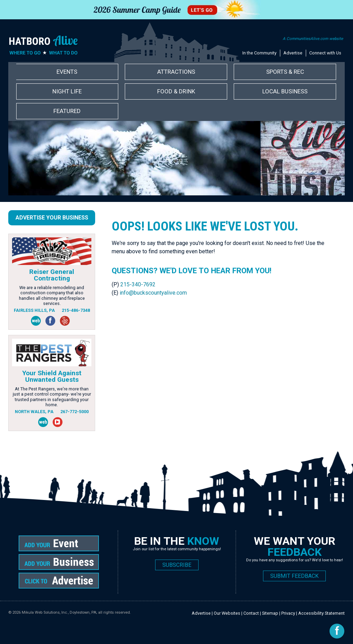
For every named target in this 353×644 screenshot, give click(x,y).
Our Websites (227, 613)
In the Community (259, 53)
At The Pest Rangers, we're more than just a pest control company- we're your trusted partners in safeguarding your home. (52, 397)
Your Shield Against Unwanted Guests (52, 376)
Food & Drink (176, 91)
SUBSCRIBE (177, 565)
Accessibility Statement (321, 613)
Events (67, 72)
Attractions (176, 72)
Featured (67, 111)
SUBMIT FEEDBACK (294, 576)
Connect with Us (325, 53)
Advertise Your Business (52, 218)
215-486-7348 (76, 310)
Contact (251, 613)
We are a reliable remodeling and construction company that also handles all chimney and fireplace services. (52, 295)
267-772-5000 (74, 412)
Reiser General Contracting (52, 275)
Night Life (67, 91)
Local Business (285, 91)
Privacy (288, 613)
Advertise (293, 53)
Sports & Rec (285, 72)
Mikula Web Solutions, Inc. (45, 612)
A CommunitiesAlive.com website (313, 39)
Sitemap (270, 613)
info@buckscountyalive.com (153, 293)
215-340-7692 (138, 284)
